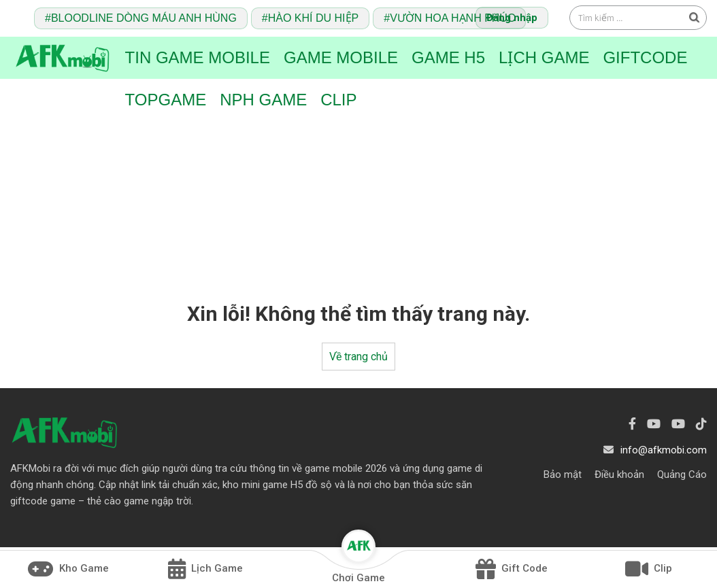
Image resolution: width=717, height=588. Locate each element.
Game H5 (448, 57)
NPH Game (263, 100)
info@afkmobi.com (664, 450)
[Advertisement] (358, 196)
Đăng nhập (512, 18)
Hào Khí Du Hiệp (313, 18)
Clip (338, 100)
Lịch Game (544, 57)
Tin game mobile (198, 57)
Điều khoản (619, 474)
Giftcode (645, 57)
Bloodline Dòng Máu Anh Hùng (144, 18)
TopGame (166, 100)
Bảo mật (563, 474)
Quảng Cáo (682, 474)
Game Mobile (341, 57)
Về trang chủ (358, 357)
